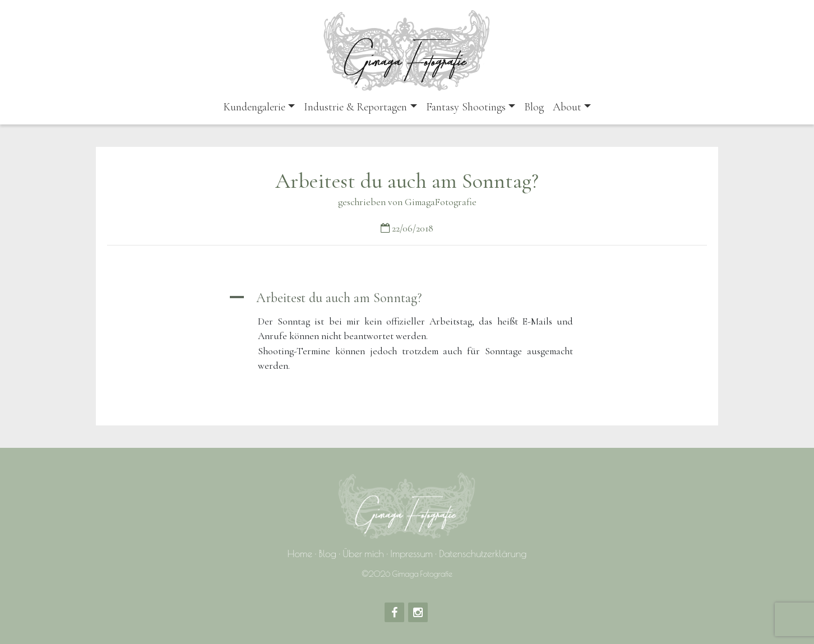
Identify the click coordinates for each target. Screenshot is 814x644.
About (567, 107)
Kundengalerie (254, 107)
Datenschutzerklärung (483, 553)
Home (300, 553)
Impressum (411, 553)
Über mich (363, 553)
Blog (534, 107)
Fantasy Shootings (466, 107)
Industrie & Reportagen (355, 107)
